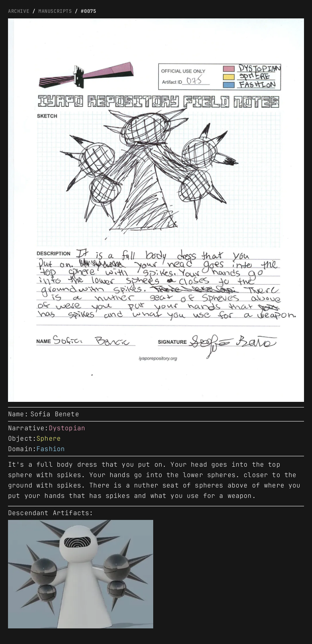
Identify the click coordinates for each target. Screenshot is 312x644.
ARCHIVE (19, 11)
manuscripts (55, 11)
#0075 (88, 11)
